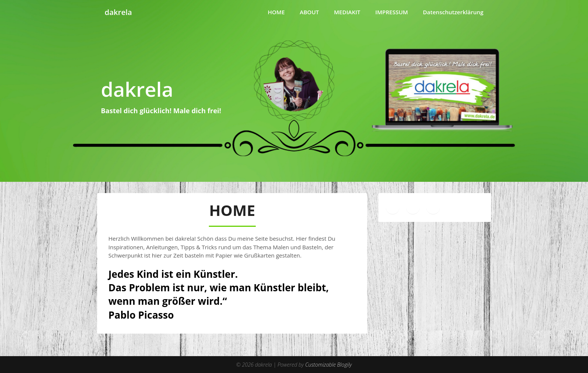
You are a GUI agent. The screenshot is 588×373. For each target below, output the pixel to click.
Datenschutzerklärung (453, 12)
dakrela (118, 12)
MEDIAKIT (347, 12)
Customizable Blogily (328, 365)
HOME (276, 12)
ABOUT (309, 12)
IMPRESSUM (392, 12)
